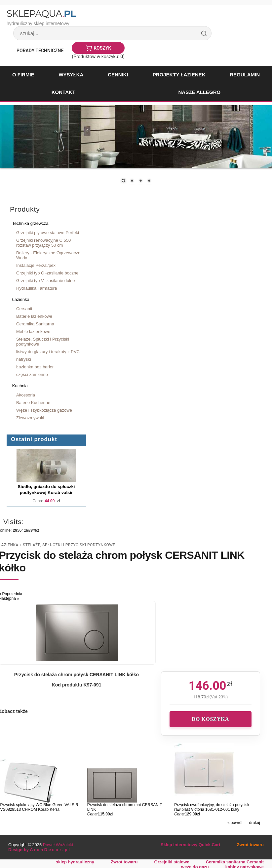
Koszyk (102, 48)
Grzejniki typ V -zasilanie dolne (46, 281)
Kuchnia (20, 386)
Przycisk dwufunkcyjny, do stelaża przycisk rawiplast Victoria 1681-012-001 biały (212, 807)
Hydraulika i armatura (37, 288)
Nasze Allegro (199, 92)
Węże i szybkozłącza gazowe (44, 410)
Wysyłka (71, 75)
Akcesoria (26, 395)
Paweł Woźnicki (58, 845)
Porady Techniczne (40, 51)
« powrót (235, 823)
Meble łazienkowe (33, 331)
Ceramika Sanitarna (35, 324)
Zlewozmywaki (30, 418)
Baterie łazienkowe (34, 316)
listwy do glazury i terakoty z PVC (48, 352)
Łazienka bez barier (35, 367)
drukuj (255, 823)
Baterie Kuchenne (33, 403)
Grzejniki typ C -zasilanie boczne (47, 273)
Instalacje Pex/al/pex (36, 265)
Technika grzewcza (30, 223)
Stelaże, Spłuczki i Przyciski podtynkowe (43, 342)
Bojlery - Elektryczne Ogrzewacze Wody (48, 255)
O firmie (23, 75)
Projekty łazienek (179, 75)
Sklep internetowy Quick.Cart (190, 845)
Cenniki (118, 75)
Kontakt (63, 92)
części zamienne (32, 374)
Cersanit (24, 309)
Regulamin (245, 75)
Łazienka (21, 299)
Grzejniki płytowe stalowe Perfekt (48, 233)
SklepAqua (41, 14)
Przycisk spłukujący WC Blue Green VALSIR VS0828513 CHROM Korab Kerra (39, 807)
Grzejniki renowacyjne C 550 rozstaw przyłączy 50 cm (43, 243)
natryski (24, 359)
